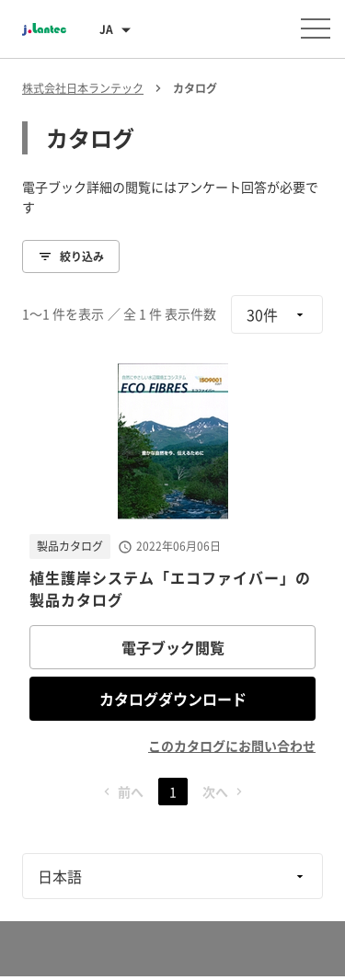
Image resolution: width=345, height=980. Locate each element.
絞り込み (71, 256)
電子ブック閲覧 (173, 647)
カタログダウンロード (173, 699)
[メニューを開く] (316, 28)
